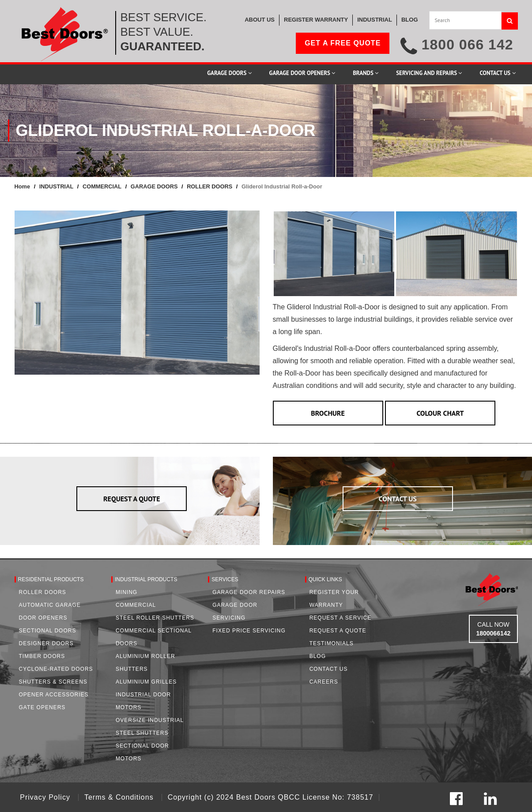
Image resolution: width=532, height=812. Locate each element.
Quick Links (325, 579)
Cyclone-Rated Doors (56, 669)
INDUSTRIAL (57, 186)
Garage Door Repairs (249, 592)
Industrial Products (146, 579)
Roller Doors (43, 592)
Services (225, 579)
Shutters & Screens (53, 682)
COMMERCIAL (102, 186)
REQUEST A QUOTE (132, 499)
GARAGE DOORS (154, 186)
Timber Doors (42, 656)
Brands (366, 73)
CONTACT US (398, 499)
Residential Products (51, 579)
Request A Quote (338, 631)
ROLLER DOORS (209, 186)
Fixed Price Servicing (249, 631)
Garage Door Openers (302, 73)
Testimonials (332, 643)
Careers (324, 682)
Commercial (136, 605)
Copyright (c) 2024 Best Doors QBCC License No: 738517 (271, 797)
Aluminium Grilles (146, 682)
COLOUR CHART (440, 413)
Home (23, 186)
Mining (126, 592)
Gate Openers (42, 707)
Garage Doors (229, 73)
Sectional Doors (48, 631)
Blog (318, 656)
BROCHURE (328, 413)
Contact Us (497, 73)
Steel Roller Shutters (155, 618)
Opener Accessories (54, 695)
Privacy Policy (46, 797)
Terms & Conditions (120, 797)
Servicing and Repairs (429, 73)
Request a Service (341, 618)
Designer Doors (46, 643)
